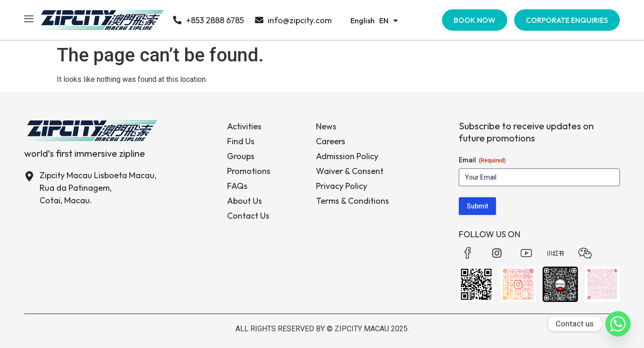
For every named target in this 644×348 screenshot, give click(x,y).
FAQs (237, 186)
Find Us (241, 141)
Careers (331, 141)
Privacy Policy (342, 186)
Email (482, 161)
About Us (245, 201)
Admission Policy (347, 156)
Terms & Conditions (352, 201)
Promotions (249, 171)
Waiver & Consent (350, 171)
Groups (241, 156)
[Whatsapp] (618, 324)
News (326, 126)
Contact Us (248, 216)
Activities (244, 126)
